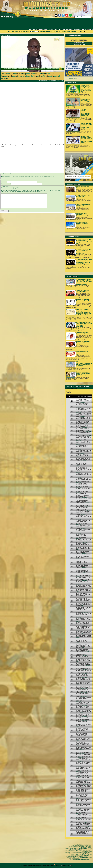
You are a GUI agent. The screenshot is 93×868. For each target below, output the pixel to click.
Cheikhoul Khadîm (85, 856)
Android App (68, 865)
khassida (71, 854)
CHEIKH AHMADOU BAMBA (78, 860)
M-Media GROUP (73, 78)
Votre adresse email (6, 184)
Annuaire (51, 865)
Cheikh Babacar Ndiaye (77, 852)
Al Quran (57, 32)
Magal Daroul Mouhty (72, 858)
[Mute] (87, 397)
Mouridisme (84, 854)
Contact (19, 32)
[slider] (82, 397)
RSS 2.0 (57, 865)
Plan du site (41, 865)
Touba (82, 32)
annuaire (90, 854)
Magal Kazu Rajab (73, 855)
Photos (26, 32)
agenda (63, 865)
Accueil (11, 32)
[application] (79, 396)
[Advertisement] (47, 23)
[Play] (69, 397)
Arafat (80, 856)
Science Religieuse (70, 32)
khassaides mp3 (46, 32)
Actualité (35, 32)
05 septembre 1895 (72, 849)
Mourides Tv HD (60, 81)
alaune (89, 856)
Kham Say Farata (71, 848)
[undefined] (72, 401)
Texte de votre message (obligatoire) (10, 188)
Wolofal (73, 854)
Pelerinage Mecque (80, 857)
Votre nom (4, 182)
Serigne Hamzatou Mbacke (70, 853)
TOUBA (89, 852)
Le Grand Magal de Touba (77, 846)
